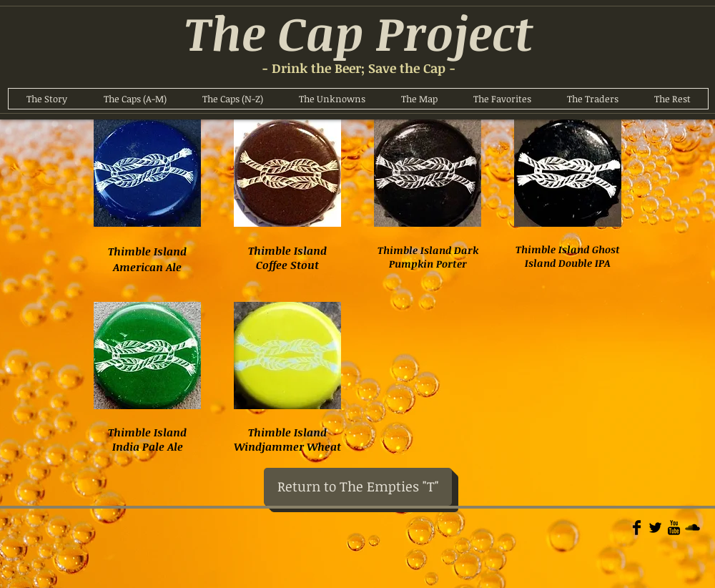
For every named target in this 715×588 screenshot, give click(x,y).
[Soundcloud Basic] (692, 528)
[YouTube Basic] (674, 528)
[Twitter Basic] (655, 528)
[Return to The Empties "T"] (358, 487)
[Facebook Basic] (637, 528)
